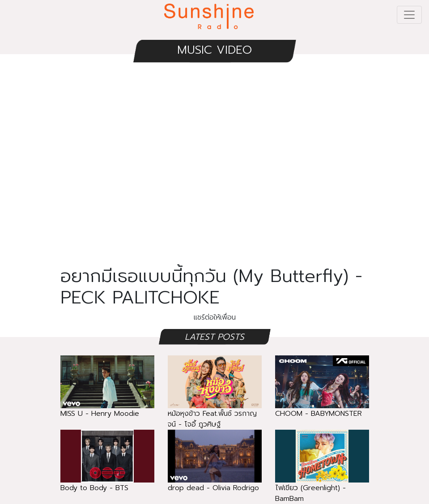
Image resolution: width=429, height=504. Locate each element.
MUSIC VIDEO (214, 50)
